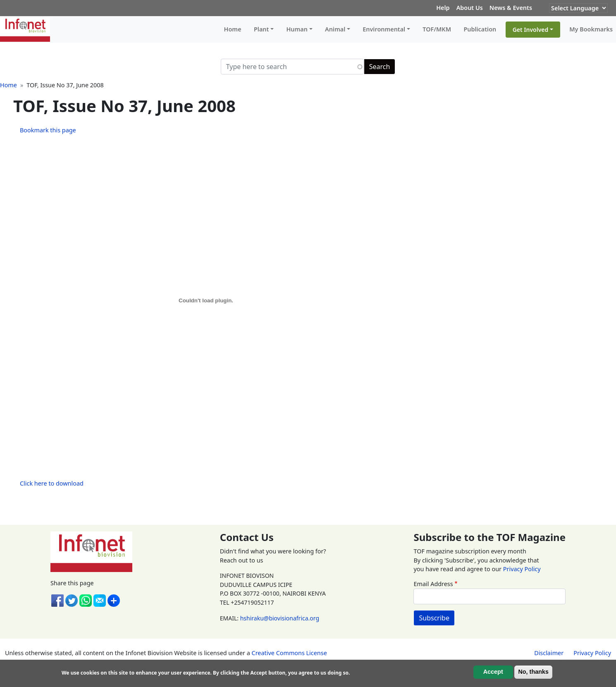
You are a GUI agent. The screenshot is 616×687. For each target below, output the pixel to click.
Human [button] (297, 29)
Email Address (433, 584)
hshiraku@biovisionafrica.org (280, 618)
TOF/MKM (437, 29)
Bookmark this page (48, 130)
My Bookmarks (591, 29)
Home (233, 29)
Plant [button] (261, 29)
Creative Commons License (289, 653)
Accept (493, 672)
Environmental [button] (384, 29)
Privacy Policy (522, 569)
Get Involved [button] (531, 30)
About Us (470, 8)
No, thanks (533, 672)
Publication (480, 29)
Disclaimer (549, 653)
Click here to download (52, 483)
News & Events (511, 8)
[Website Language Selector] (578, 8)
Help (443, 8)
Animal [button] (335, 29)
